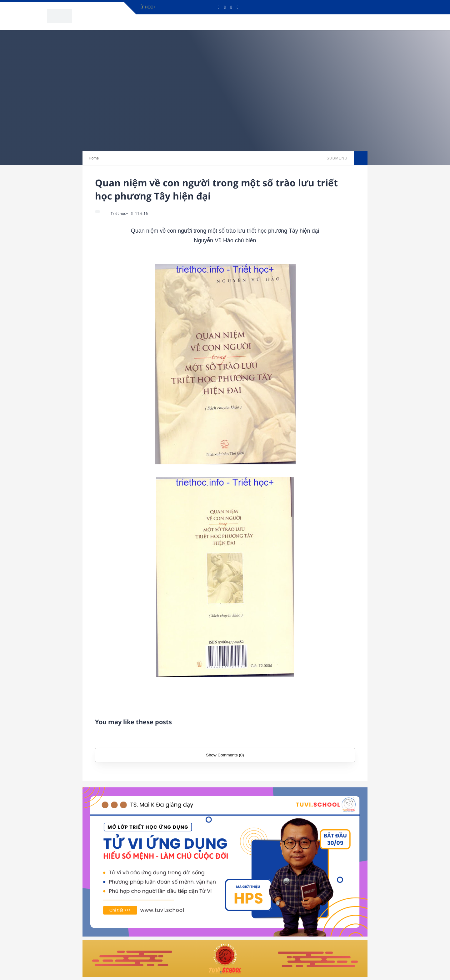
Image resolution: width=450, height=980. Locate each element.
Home (94, 158)
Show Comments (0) (225, 755)
